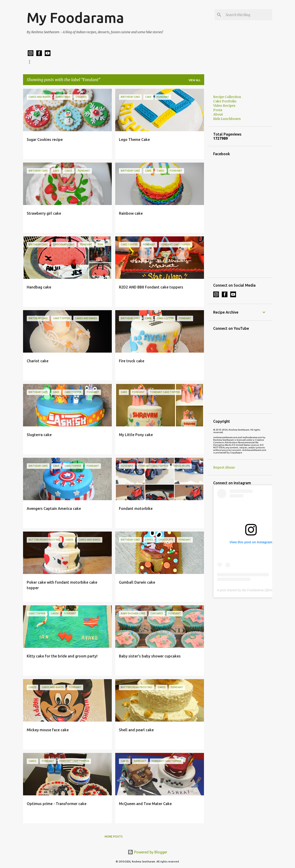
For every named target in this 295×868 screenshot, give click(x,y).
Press (218, 110)
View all (195, 80)
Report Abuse (224, 467)
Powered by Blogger (147, 852)
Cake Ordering (149, 62)
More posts (114, 837)
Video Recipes (224, 106)
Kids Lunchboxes (79, 62)
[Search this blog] (248, 15)
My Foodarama (75, 18)
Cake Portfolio (115, 62)
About (218, 114)
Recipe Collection (41, 62)
